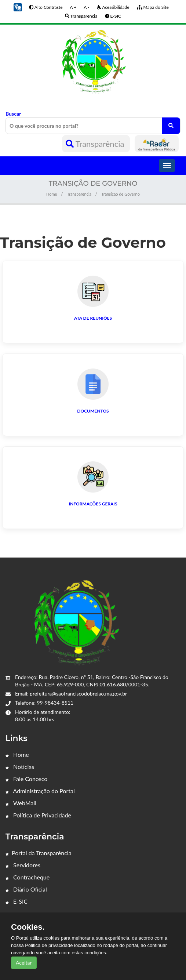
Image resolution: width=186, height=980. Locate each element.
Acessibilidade (113, 7)
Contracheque (28, 877)
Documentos (93, 411)
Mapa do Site (153, 7)
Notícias (20, 767)
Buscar (93, 122)
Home (52, 194)
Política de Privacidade (38, 815)
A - (86, 7)
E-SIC (17, 901)
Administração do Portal (40, 791)
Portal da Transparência (39, 853)
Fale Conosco (26, 779)
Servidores (23, 865)
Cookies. (28, 927)
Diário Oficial (26, 889)
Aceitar (24, 963)
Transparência (96, 144)
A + (73, 7)
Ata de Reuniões (93, 318)
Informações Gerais (93, 504)
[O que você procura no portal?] (171, 126)
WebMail (21, 803)
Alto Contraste (46, 7)
